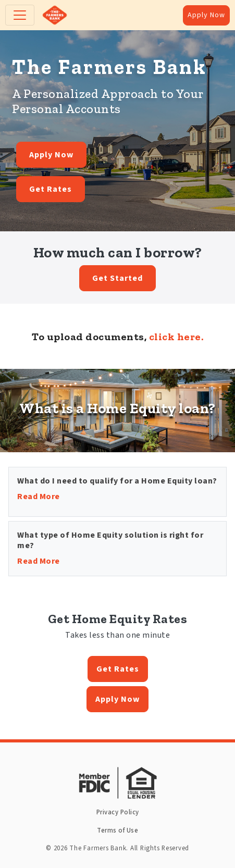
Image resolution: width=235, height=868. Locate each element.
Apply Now (206, 15)
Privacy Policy (118, 812)
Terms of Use (118, 830)
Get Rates (51, 189)
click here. (176, 337)
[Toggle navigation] (20, 15)
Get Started (118, 278)
